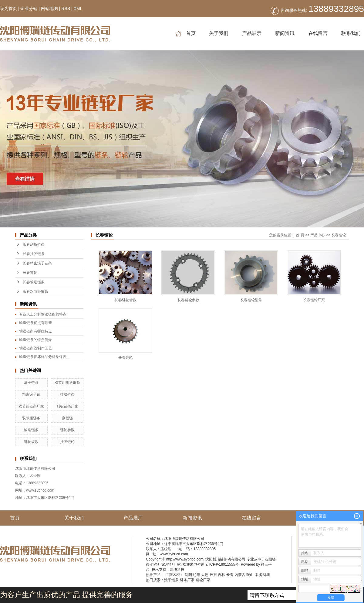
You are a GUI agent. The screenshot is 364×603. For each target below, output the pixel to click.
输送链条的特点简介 (35, 340)
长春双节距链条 (35, 291)
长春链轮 (30, 273)
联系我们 (351, 33)
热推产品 (153, 575)
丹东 (213, 575)
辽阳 (197, 575)
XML (78, 9)
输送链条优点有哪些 (35, 323)
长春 (230, 575)
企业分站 (29, 9)
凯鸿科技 (177, 570)
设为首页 (8, 9)
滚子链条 (31, 383)
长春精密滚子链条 (37, 263)
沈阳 (188, 575)
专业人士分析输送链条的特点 (43, 314)
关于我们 (219, 33)
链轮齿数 (31, 442)
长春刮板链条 (34, 244)
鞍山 (250, 575)
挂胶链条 (67, 394)
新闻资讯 (285, 33)
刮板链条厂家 (67, 406)
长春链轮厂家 (314, 300)
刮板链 (67, 418)
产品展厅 (133, 518)
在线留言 (318, 33)
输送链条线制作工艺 (35, 348)
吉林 (221, 575)
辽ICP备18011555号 (222, 564)
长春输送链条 (34, 282)
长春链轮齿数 (126, 300)
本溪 (258, 575)
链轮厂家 (174, 564)
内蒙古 (240, 575)
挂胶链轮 (67, 442)
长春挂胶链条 (34, 254)
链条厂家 (158, 564)
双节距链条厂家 (31, 406)
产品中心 (318, 235)
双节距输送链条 (67, 383)
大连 (205, 575)
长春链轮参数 (188, 300)
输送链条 (31, 430)
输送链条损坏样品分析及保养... (44, 357)
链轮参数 (67, 430)
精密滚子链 (31, 394)
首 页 (300, 235)
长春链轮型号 (251, 300)
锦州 (267, 575)
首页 (185, 34)
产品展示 (252, 33)
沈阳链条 (171, 580)
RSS (66, 9)
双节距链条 (31, 418)
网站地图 (49, 9)
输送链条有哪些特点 (35, 331)
